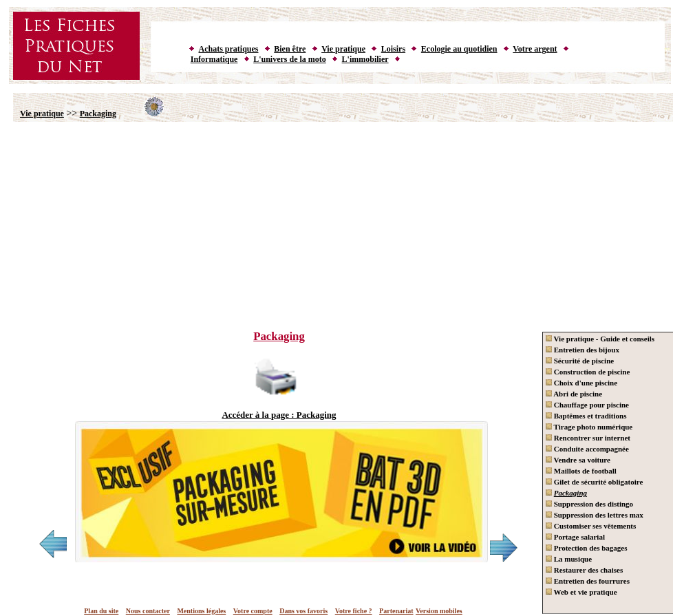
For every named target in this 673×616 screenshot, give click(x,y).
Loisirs (393, 49)
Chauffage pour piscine (587, 405)
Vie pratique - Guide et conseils (600, 339)
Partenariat (396, 611)
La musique (569, 559)
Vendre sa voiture (578, 460)
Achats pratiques (229, 49)
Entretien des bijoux (583, 350)
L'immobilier (365, 59)
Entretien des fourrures (588, 581)
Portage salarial (575, 537)
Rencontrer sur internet (588, 438)
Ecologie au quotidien (459, 49)
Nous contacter (148, 611)
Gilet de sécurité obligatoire (594, 482)
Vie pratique (343, 49)
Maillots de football (581, 471)
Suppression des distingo (589, 504)
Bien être (290, 49)
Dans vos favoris (303, 611)
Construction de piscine (588, 372)
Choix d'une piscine (581, 383)
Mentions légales (201, 611)
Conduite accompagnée (587, 449)
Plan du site (101, 611)
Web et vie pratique (581, 592)
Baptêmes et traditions (586, 416)
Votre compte (253, 611)
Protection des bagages (586, 548)
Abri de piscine (574, 394)
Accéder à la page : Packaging (279, 415)
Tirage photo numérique (589, 427)
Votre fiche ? (354, 611)
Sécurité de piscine (580, 361)
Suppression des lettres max (595, 515)
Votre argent (535, 49)
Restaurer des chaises (584, 570)
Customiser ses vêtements (591, 526)
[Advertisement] (340, 220)
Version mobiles (439, 611)
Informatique (214, 59)
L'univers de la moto (290, 59)
